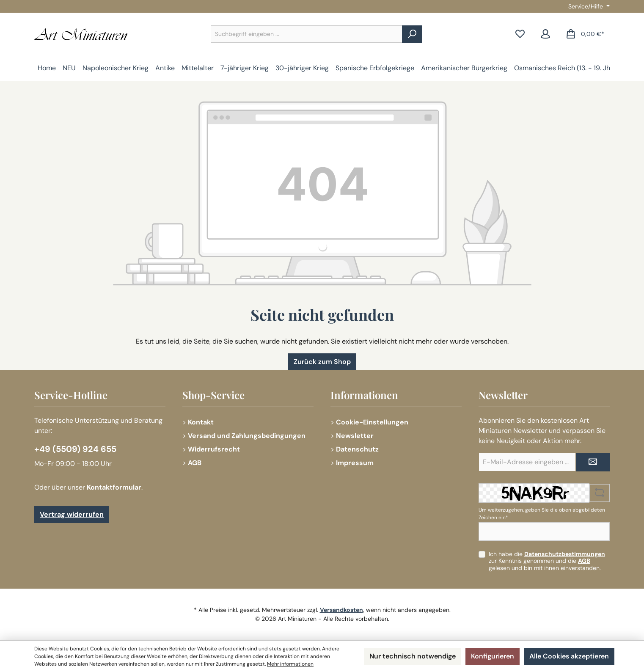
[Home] (47, 68)
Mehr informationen (290, 664)
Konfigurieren (493, 656)
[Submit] (593, 462)
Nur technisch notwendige (413, 656)
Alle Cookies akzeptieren (569, 656)
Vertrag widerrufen (72, 514)
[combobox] (307, 34)
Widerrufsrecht (214, 449)
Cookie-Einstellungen (372, 422)
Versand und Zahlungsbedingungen (247, 436)
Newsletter (355, 436)
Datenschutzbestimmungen (565, 554)
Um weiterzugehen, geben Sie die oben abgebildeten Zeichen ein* (542, 514)
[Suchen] (412, 34)
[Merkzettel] (520, 34)
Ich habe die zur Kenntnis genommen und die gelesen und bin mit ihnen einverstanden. (547, 561)
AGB (195, 463)
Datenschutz (357, 449)
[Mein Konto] (545, 34)
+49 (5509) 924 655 (75, 449)
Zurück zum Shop (322, 362)
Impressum (355, 463)
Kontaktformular (114, 487)
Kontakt (201, 422)
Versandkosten (341, 610)
